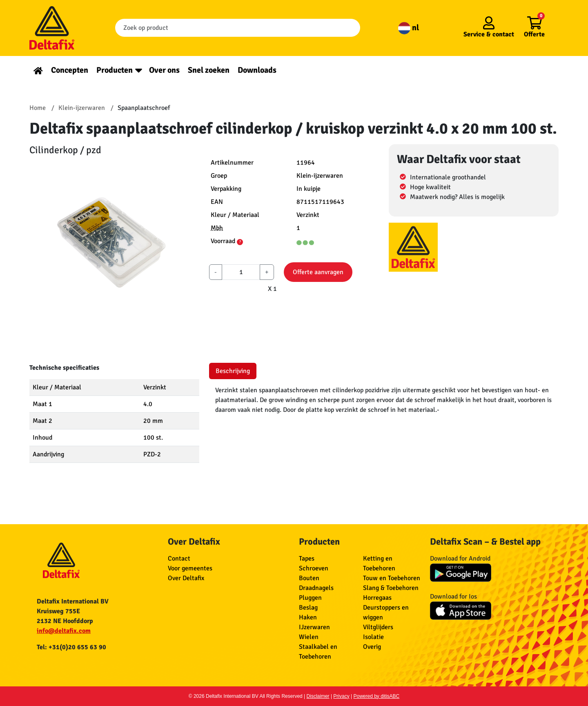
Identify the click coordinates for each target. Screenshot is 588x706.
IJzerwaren (314, 627)
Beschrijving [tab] (233, 371)
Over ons (164, 70)
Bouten (309, 578)
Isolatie (373, 637)
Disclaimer (318, 696)
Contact (179, 559)
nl (409, 28)
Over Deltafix (186, 578)
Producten (115, 70)
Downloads (257, 70)
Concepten (70, 70)
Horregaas (377, 598)
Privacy (341, 696)
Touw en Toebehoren (392, 578)
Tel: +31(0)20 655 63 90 (71, 647)
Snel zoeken (209, 70)
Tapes (307, 559)
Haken (308, 617)
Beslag (308, 608)
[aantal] (241, 272)
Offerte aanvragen (318, 272)
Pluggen (310, 598)
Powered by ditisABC (377, 696)
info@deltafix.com (64, 631)
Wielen (309, 637)
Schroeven (314, 568)
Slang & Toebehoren (391, 588)
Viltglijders (378, 627)
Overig (372, 647)
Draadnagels (316, 588)
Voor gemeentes (190, 568)
